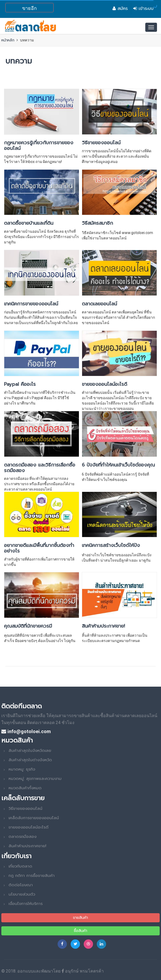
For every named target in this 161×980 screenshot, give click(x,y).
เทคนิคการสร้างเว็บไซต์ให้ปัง (111, 545)
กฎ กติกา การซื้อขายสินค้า (32, 876)
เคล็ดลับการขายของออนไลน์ (34, 818)
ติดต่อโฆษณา (21, 885)
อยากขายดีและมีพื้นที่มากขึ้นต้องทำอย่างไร (39, 548)
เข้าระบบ (143, 9)
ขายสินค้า (80, 918)
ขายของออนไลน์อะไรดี (104, 384)
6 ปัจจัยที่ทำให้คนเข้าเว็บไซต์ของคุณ (118, 465)
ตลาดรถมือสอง (23, 837)
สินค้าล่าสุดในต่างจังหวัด (30, 760)
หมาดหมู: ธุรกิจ (22, 769)
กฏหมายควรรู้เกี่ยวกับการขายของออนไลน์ (39, 145)
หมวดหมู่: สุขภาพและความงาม (35, 779)
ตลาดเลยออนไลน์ (99, 304)
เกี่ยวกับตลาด (20, 866)
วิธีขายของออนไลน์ (101, 143)
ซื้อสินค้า (80, 931)
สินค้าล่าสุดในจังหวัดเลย (30, 750)
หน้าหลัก (8, 40)
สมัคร (120, 9)
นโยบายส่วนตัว (22, 894)
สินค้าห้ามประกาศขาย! (103, 626)
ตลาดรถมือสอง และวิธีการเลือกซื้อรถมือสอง (40, 468)
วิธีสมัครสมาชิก (97, 223)
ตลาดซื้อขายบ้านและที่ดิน (29, 223)
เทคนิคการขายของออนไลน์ (31, 304)
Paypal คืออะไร (20, 384)
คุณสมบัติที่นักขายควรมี (28, 626)
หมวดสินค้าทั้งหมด (25, 788)
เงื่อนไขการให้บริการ (26, 904)
